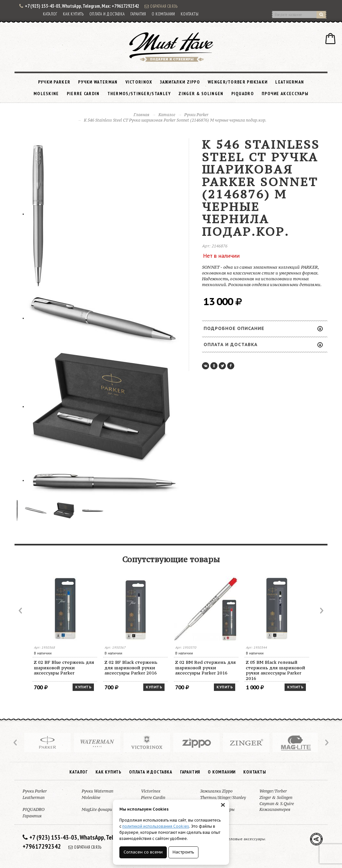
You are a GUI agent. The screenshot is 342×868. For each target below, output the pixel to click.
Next (321, 611)
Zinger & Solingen (201, 94)
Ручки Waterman (98, 82)
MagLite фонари (97, 809)
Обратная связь (161, 6)
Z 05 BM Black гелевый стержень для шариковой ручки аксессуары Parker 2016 (276, 670)
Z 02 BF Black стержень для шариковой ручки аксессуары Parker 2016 (131, 668)
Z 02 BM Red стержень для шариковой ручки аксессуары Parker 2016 (206, 668)
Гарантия (138, 14)
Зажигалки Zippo (180, 82)
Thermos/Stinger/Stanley (139, 94)
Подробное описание (263, 328)
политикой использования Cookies (156, 826)
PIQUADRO (243, 94)
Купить (83, 687)
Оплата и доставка (107, 14)
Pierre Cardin (83, 94)
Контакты (190, 14)
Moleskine (46, 94)
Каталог (50, 14)
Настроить (183, 852)
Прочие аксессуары (285, 94)
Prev (21, 611)
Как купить (73, 14)
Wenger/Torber (273, 791)
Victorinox (139, 82)
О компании (163, 14)
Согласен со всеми (143, 852)
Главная (141, 115)
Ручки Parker (54, 82)
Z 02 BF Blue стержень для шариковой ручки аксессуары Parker (64, 668)
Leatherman (290, 82)
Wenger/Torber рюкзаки (238, 82)
